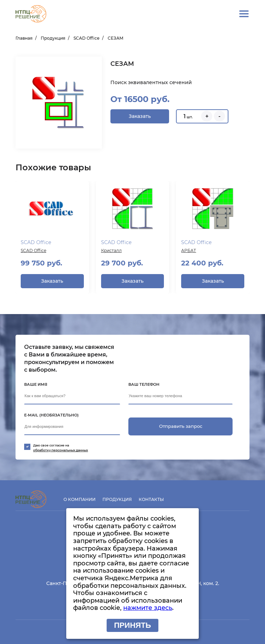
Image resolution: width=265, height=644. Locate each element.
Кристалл (111, 250)
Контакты (151, 499)
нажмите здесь (148, 608)
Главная (24, 38)
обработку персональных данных (61, 450)
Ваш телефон (144, 384)
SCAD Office (86, 38)
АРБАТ (189, 250)
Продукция (53, 38)
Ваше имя (36, 384)
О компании (80, 499)
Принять (132, 625)
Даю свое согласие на (135, 448)
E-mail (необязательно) (51, 415)
